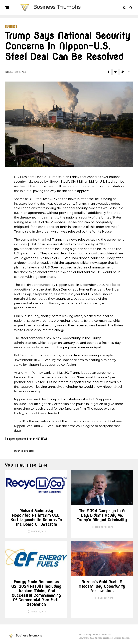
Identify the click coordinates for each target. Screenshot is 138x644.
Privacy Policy (85, 634)
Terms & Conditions (102, 634)
